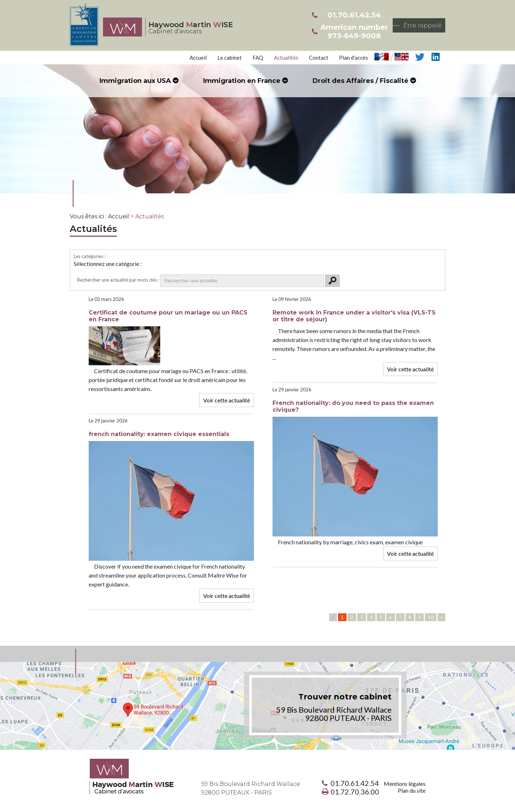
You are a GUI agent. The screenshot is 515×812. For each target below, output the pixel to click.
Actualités (286, 58)
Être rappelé (423, 25)
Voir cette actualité (227, 400)
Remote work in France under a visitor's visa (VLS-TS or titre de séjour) (354, 316)
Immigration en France (242, 81)
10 (431, 617)
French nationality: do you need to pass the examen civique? (353, 406)
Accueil (198, 58)
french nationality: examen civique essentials (159, 434)
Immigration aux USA (135, 81)
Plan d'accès (354, 58)
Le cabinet (230, 58)
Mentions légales (405, 784)
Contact (319, 58)
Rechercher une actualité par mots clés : (118, 280)
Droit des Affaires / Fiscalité (360, 81)
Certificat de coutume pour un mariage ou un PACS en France (168, 316)
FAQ (258, 58)
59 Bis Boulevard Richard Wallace (251, 788)
